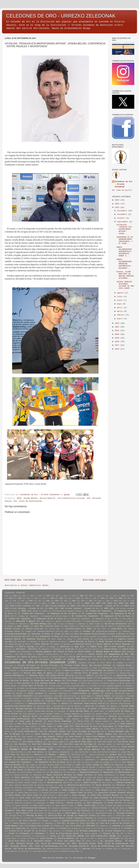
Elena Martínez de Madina (47, 681)
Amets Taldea (95, 624)
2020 (118, 334)
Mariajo (32, 770)
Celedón (58, 659)
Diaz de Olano (125, 671)
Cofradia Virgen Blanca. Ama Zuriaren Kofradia (88, 665)
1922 (28, 598)
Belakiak (57, 649)
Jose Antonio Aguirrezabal (115, 739)
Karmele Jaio (116, 755)
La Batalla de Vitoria (116, 757)
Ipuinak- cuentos (41, 729)
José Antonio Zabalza (56, 742)
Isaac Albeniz (59, 729)
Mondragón (39, 780)
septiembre (123, 222)
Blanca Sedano (85, 652)
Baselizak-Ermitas (83, 644)
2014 (70, 603)
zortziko (25, 851)
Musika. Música (73, 783)
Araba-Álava (117, 629)
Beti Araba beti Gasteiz (89, 649)
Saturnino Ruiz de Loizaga (61, 816)
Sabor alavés (28, 811)
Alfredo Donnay (38, 624)
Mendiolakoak (124, 772)
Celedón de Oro (99, 659)
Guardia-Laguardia (72, 714)
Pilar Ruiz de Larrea (46, 798)
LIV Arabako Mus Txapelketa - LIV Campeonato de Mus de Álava (35, 762)
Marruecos (13, 772)
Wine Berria (129, 839)
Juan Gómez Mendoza (36, 752)
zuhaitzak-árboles (40, 851)
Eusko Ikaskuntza (25, 696)
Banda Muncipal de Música (82, 642)
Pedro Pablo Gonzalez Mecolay (105, 795)
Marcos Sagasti (106, 767)
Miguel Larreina (85, 775)
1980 (18, 603)
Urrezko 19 (29, 831)
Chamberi (120, 663)
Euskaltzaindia (80, 693)
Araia (76, 631)
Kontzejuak (62, 757)
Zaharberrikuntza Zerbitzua (58, 849)
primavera (97, 800)
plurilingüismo (39, 800)
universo (34, 828)
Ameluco (71, 624)
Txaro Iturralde (87, 823)
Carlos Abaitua (59, 657)
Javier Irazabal (84, 734)
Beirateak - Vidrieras (27, 649)
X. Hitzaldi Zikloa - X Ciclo (47, 841)
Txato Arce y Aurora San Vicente (115, 823)
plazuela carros (21, 800)
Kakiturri (39, 755)
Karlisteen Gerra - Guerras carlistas (88, 755)
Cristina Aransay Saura (31, 671)
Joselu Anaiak (128, 747)
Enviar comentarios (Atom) (35, 585)
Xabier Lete (91, 841)
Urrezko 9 (70, 831)
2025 (118, 204)
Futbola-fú (19, 704)
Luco (116, 762)
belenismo (69, 649)
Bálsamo (33, 642)
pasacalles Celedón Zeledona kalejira (116, 793)
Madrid (107, 765)
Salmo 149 (43, 811)
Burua (66, 654)
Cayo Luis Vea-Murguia (39, 659)
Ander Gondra (23, 626)
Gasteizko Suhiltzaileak (120, 704)
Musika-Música (55, 783)
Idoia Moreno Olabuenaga (60, 721)
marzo (120, 311)
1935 (111, 598)
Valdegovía (40, 834)
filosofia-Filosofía (13, 701)
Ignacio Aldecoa (102, 721)
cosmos (132, 668)
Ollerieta (96, 788)
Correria (121, 668)
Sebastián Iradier (87, 816)
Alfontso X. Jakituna (17, 624)
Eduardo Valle (37, 675)
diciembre (122, 211)
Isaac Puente (75, 729)
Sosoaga (45, 821)
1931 (78, 598)
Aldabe (109, 621)
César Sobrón (106, 663)
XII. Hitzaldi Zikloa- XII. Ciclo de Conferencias (38, 844)
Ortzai (45, 790)
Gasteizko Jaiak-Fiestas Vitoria (89, 704)
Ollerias (84, 788)
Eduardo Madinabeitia (15, 676)
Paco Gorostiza (120, 790)
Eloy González (24, 683)
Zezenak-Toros (112, 849)
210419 (35, 611)
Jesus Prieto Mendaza (96, 737)
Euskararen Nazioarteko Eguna (118, 693)
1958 (48, 601)
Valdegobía (24, 834)
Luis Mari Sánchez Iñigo (49, 765)
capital (45, 657)
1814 (48, 596)
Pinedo (75, 798)
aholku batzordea (73, 621)
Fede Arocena (14, 698)
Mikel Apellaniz (22, 777)
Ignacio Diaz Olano (122, 721)
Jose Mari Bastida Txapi (45, 744)
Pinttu (85, 798)
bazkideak (9, 647)
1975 (125, 601)
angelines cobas (124, 626)
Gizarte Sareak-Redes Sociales (40, 711)
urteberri (130, 831)
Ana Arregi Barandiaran (116, 624)
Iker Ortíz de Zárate (27, 724)
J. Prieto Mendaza (114, 732)
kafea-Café (25, 755)
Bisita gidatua (44, 652)
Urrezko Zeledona (113, 831)
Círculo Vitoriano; (50, 665)
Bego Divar (80, 647)
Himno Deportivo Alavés (79, 716)
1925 (44, 598)
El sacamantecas (105, 678)
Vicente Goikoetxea (23, 836)
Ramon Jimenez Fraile (42, 806)
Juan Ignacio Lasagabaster (59, 752)
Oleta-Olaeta (70, 788)
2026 (118, 200)
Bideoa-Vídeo (128, 649)
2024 (19, 498)
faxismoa (131, 696)
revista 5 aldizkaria (60, 808)
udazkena (116, 826)
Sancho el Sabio (55, 813)
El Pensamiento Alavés (83, 678)
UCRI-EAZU (91, 826)
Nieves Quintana (103, 785)
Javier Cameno (62, 734)
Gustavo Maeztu (102, 714)
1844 (57, 596)
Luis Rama (67, 765)
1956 (31, 601)
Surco (94, 821)
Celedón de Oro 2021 (121, 659)
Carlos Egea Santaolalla (81, 657)
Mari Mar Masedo (16, 770)
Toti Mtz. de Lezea (66, 823)
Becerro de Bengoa (48, 647)
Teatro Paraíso (20, 823)
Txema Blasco (11, 826)
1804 (32, 596)
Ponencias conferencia (80, 800)
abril (120, 308)
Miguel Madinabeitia (106, 775)
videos (53, 836)
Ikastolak (9, 724)
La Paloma (38, 760)
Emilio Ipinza (109, 683)
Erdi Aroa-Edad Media (76, 686)
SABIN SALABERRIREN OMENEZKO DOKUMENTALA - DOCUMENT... (125, 264)
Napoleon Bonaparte (125, 783)
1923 (36, 598)
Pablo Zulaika (86, 790)
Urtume (11, 834)
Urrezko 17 (129, 828)
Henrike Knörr (119, 714)
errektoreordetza (112, 688)
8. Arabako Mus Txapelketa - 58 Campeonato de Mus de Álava (93, 619)
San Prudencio (23, 813)
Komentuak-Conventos (26, 757)
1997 (36, 603)
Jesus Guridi (11, 737)
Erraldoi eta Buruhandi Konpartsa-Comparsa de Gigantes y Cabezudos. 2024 (50, 688)
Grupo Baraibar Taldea (50, 714)
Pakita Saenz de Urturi (28, 793)
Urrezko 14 (102, 828)
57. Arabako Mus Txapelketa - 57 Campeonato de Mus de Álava (41, 616)
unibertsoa (21, 828)
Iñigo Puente (124, 726)
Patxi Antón (15, 795)
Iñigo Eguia (108, 726)
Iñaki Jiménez (31, 726)
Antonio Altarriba (34, 629)
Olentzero (55, 788)
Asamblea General (13, 639)
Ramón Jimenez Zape (87, 806)
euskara (96, 693)
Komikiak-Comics (46, 757)
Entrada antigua (94, 580)
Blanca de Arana (66, 652)
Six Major (27, 818)
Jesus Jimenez (27, 737)
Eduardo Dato (125, 673)
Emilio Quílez (11, 686)
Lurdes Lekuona (92, 765)
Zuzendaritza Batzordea (69, 851)
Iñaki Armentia (127, 724)
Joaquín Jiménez (71, 739)
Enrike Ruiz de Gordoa (32, 686)
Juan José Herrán (81, 752)
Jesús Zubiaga (15, 739)
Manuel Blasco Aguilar (39, 767)
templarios (36, 823)
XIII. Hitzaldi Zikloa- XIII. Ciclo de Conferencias (100, 844)
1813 (40, 596)
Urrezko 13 (89, 828)
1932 (87, 598)
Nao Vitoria (107, 783)
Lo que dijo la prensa (80, 762)
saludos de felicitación (62, 811)
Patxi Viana (33, 795)
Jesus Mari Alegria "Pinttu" (51, 737)
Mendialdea (108, 772)
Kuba (98, 757)
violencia (127, 836)
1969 (108, 601)
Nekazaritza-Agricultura (79, 785)
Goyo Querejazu (29, 714)
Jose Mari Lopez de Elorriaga (78, 744)
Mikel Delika (42, 777)
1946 (14, 601)
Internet (112, 724)
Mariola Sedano (113, 770)
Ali (62, 624)
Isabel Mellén (92, 729)
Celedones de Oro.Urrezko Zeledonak (35, 662)
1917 (132, 596)
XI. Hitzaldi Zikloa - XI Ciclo (117, 841)
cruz (49, 671)
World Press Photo (17, 841)
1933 (94, 598)
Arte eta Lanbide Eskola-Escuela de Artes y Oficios (100, 634)
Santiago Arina (15, 816)
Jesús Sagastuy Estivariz (122, 737)
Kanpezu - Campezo (57, 755)
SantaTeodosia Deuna (104, 813)
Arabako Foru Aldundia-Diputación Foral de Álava (47, 631)
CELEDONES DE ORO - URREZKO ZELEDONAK (61, 16)
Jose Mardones (20, 744)
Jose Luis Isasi (105, 742)
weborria (101, 839)
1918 (11, 598)
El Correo (41, 678)
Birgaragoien (26, 652)
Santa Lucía (86, 813)
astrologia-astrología (104, 639)
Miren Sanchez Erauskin (67, 777)
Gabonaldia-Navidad (37, 704)
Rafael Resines (115, 803)
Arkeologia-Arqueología (16, 634)
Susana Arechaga (109, 821)
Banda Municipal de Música (20, 644)
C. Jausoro (78, 654)
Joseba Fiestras (110, 747)
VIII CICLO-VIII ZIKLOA (103, 836)
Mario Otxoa (97, 770)
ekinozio (29, 678)
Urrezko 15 (116, 828)
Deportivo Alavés (73, 671)
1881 (82, 596)
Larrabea (77, 760)
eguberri (90, 676)
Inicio (59, 580)
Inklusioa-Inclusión (83, 724)
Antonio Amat (54, 629)
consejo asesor (51, 668)
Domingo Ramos (64, 673)
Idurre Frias (83, 721)
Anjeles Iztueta (12, 629)
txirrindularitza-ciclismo (71, 498)
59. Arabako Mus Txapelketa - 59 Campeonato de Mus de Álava (34, 619)
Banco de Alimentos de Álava (53, 642)
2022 (118, 327)
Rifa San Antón (118, 808)
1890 (91, 596)
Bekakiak (45, 649)
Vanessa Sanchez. (91, 834)
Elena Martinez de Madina (17, 681)
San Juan (113, 811)
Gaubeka (114, 706)
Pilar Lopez (25, 798)
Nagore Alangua (91, 783)
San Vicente (39, 813)
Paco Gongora (102, 790)
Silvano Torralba (12, 818)
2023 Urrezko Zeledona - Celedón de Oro (24, 608)
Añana (89, 629)
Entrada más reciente (20, 580)
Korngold (76, 757)
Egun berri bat (106, 676)
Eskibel (43, 691)
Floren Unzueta (33, 701)
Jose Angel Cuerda (90, 739)
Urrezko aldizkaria (90, 831)
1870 (73, 596)
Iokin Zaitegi (11, 729)
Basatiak (67, 644)
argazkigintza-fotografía (107, 631)
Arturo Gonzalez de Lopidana (95, 636)
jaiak (28, 734)
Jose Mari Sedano (105, 744)
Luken (78, 765)
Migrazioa (37, 775)
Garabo (54, 704)
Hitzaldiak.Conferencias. (51, 719)
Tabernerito (126, 821)
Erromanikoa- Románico (26, 691)
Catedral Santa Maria (14, 659)
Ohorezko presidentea (24, 788)
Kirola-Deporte (47, 498)
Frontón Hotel (97, 701)
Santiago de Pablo (35, 816)
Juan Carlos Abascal (89, 749)
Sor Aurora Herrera (28, 821)
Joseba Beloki (31, 498)
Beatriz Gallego (27, 647)
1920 (20, 598)
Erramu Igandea (93, 688)
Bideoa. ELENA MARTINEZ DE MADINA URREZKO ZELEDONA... (125, 275)
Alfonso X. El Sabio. (125, 621)
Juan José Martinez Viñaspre (105, 752)
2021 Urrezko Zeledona (55, 606)
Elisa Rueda (72, 681)
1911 (107, 596)
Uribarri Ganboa (49, 828)
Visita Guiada (46, 839)
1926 (52, 598)
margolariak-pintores (126, 767)
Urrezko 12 (76, 828)
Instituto (100, 724)
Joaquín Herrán (33, 739)
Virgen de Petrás (28, 839)
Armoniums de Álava (41, 634)
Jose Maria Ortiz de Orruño (16, 747)
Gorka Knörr (99, 711)
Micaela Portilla (21, 775)
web (92, 839)
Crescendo (12, 671)
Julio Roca (10, 755)
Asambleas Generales (36, 639)
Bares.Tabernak (42, 644)
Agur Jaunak (46, 621)
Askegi (70, 639)
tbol (6, 823)
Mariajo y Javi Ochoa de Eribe (53, 770)
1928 (61, 598)
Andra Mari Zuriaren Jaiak (47, 626)
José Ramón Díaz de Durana (69, 747)
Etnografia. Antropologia (92, 691)
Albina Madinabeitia (93, 621)
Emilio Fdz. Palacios (90, 683)
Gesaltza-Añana (108, 709)
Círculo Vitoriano (26, 665)
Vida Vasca (40, 836)
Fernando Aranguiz (32, 698)
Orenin (7, 790)
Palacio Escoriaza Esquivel (54, 793)
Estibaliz (55, 691)
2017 (118, 345)
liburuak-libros (108, 760)
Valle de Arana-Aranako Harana (64, 834)
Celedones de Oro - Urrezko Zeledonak (123, 184)
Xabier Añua (75, 841)
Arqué (57, 634)
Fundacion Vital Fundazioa (119, 701)
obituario (121, 785)
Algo (55, 624)
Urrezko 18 (14, 831)
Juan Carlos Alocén (116, 749)
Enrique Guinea (55, 686)
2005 (53, 603)
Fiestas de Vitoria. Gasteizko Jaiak (112, 698)
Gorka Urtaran (11, 714)
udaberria (104, 826)
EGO (80, 676)
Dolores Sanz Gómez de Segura (38, 673)
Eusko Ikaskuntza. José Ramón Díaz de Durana (57, 696)
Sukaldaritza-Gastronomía (74, 821)
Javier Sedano (104, 734)
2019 (118, 338)
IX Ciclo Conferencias (26, 732)
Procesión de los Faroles (118, 800)
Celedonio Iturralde (87, 663)
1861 (65, 596)
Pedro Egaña (63, 795)
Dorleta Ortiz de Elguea (86, 673)
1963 (65, 601)
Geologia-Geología (24, 709)
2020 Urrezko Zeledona (21, 606)
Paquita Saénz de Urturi (82, 793)
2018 (118, 342)
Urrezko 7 (43, 831)
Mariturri (130, 770)
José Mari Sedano (123, 744)
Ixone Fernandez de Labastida (86, 732)
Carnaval (127, 657)
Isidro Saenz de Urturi (114, 729)
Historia (113, 716)
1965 (74, 601)
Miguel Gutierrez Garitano (59, 775)
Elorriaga (9, 683)
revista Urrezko (99, 808)
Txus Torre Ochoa (73, 826)
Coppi (95, 668)
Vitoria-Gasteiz (66, 838)
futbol (7, 704)
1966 (82, 601)
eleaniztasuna (124, 678)
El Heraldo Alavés (59, 678)
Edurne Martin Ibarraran (62, 676)
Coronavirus (107, 668)
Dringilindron (109, 673)
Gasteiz (65, 704)
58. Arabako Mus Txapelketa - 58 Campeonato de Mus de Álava (101, 616)
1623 (15, 596)
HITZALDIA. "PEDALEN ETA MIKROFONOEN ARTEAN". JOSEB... (124, 229)
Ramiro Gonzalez (22, 806)
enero (120, 319)
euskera (8, 696)
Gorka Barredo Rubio (79, 711)
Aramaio (87, 631)
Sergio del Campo (123, 816)
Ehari (11, 678)
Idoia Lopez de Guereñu (31, 721)
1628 (24, 596)
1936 (120, 598)
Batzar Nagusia (104, 644)
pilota (65, 798)
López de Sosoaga (102, 762)
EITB (19, 678)
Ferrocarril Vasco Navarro (76, 698)
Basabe (56, 644)
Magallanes (120, 765)
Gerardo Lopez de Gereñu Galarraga (54, 709)
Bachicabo (22, 642)
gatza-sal (90, 706)
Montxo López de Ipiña (80, 780)
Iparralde (25, 729)
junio (120, 300)
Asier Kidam (57, 639)
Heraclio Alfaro (30, 716)
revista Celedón (80, 808)
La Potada (51, 760)
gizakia (20, 711)
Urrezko (63, 828)
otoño (55, 790)
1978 (133, 601)
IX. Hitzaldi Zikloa (55, 732)
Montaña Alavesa (56, 780)
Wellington (115, 839)
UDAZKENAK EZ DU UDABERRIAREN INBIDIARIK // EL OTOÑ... (125, 240)
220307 (45, 611)
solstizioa (115, 818)
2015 (79, 603)
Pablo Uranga (68, 790)
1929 (70, 598)
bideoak (12, 652)
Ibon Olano (118, 719)
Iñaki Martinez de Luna (86, 726)
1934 (102, 598)
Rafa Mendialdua (95, 803)
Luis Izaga (30, 765)
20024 (44, 603)
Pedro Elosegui (79, 795)
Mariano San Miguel (79, 770)
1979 (10, 603)
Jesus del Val (125, 734)
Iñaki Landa (46, 726)
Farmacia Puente (103, 696)
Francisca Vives (53, 701)
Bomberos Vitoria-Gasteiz (48, 654)
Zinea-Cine (126, 849)
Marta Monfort (27, 772)
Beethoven (65, 647)
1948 (23, 601)
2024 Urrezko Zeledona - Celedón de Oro (79, 608)
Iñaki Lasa (63, 726)
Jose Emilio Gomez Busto (81, 742)
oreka (128, 788)
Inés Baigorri (64, 724)
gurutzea (88, 714)
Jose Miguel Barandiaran (43, 747)
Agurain (59, 621)
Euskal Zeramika (35, 693)
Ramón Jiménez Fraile (64, 806)
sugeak (55, 821)
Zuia (54, 851)
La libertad (22, 760)
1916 (123, 596)
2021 (118, 331)
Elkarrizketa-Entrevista (93, 681)
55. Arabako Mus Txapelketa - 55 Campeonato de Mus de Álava (47, 614)
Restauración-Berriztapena (34, 808)
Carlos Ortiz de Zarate (108, 657)
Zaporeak (86, 849)
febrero (121, 315)
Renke (15, 808)
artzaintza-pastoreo (121, 636)
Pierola (12, 798)
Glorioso (62, 711)
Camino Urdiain (96, 654)
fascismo (119, 696)
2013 (62, 603)
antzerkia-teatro (73, 629)
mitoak (27, 780)
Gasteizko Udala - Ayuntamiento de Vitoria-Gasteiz (59, 706)
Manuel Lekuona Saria (62, 767)
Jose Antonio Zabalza (32, 742)
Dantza (58, 671)
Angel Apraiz (85, 626)
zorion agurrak (11, 851)
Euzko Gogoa (86, 696)
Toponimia (49, 823)
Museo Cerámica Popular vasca (31, 783)
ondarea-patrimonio (113, 788)
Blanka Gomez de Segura (108, 652)
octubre (121, 218)
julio (120, 297)
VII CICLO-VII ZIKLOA (72, 836)
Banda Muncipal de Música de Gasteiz (117, 642)
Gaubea (102, 706)
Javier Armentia (42, 734)
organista (19, 790)
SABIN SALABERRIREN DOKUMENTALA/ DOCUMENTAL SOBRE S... (124, 252)
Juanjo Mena (126, 752)
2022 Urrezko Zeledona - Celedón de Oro (101, 606)
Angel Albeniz (70, 626)
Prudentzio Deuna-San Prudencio (18, 803)
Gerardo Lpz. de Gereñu (86, 709)
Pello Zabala (129, 795)
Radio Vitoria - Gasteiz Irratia (66, 803)
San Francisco (84, 811)
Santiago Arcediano (125, 813)
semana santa (106, 816)
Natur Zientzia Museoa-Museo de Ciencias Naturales (31, 785)
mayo (120, 304)
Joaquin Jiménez (51, 739)
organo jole (32, 790)
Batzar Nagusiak (123, 644)
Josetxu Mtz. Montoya (64, 749)
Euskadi (20, 693)
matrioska (71, 772)
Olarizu (41, 788)
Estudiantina (69, 691)
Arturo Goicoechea (72, 636)
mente (7, 775)
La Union (64, 760)
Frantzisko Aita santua (76, 701)
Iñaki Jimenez (15, 726)
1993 (27, 603)
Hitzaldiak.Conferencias (17, 719)
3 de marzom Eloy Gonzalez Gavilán (67, 611)
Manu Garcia (19, 767)
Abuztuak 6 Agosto (26, 621)
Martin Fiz (41, 772)
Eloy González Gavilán (45, 683)
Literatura (125, 760)
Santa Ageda (71, 813)
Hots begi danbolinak (96, 719)
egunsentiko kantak (125, 676)
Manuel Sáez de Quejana (85, 767)
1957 (40, 601)
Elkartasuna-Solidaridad (119, 681)
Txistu (57, 826)
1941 (6, 601)
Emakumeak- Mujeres (69, 683)
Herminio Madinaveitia (53, 716)
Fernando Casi (51, 698)
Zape (76, 849)
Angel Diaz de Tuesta (104, 626)
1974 (116, 601)
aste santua (83, 639)
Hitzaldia (126, 716)
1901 (99, 596)
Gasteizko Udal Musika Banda (18, 706)
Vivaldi (83, 839)
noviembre (122, 214)
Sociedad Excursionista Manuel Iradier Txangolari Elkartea (64, 818)
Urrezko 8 (57, 831)
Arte (67, 634)
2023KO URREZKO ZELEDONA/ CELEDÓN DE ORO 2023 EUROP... (125, 285)
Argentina (126, 631)
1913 (115, 596)
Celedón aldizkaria (77, 659)
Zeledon (98, 849)
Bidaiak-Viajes (111, 649)
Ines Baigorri (48, 724)
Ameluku (82, 624)
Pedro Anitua (48, 795)
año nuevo (102, 629)
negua (60, 785)
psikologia (41, 803)
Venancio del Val (111, 834)
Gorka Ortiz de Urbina (119, 711)
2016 (118, 349)
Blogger (92, 858)
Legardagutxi (90, 760)
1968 (99, 601)
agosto (121, 293)
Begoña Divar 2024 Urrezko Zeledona (108, 647)
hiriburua (100, 716)
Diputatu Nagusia (12, 673)
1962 (57, 601)
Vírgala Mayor (10, 839)
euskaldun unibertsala (58, 693)
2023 (118, 323)
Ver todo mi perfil (122, 190)
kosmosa (88, 757)
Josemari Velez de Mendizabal (28, 749)
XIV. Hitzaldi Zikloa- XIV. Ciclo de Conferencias (31, 846)
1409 (6, 596)
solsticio (102, 818)
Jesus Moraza (75, 737)
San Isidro (100, 811)
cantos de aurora (29, 657)
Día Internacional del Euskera (100, 671)
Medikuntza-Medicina (89, 772)
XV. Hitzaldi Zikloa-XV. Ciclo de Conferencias (89, 846)
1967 (91, 601)
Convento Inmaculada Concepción (75, 668)
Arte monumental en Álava (47, 636)
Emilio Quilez (125, 683)
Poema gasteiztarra (58, 800)
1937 (129, 598)
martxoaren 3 (56, 772)
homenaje (76, 719)
